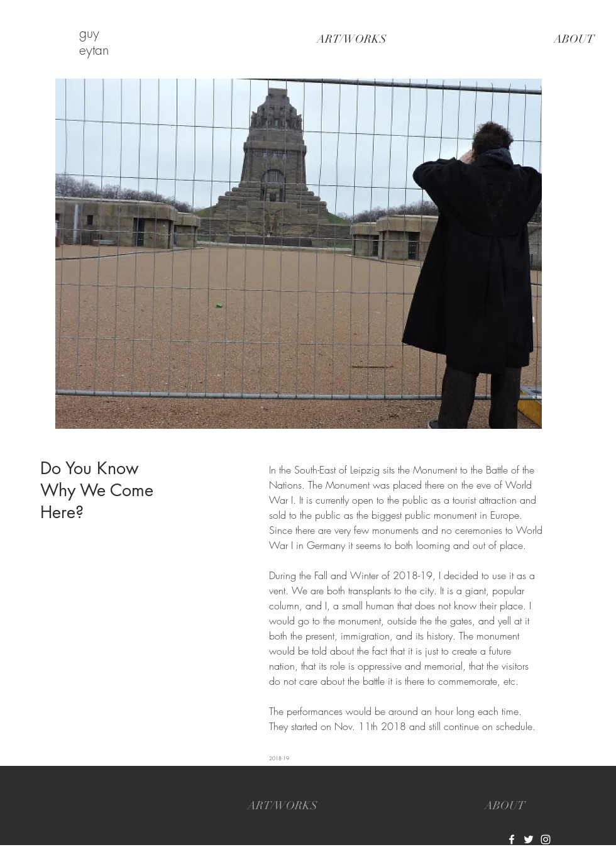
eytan (94, 50)
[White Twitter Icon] (529, 839)
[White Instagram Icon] (546, 839)
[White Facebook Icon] (512, 839)
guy (89, 33)
